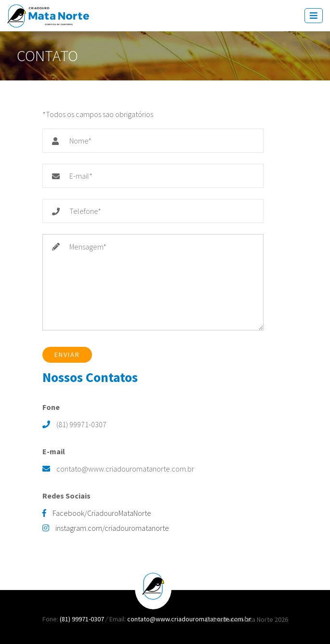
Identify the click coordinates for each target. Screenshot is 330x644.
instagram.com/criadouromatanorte (106, 528)
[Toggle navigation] (314, 16)
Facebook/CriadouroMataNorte (97, 513)
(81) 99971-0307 (83, 619)
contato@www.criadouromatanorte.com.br (189, 619)
